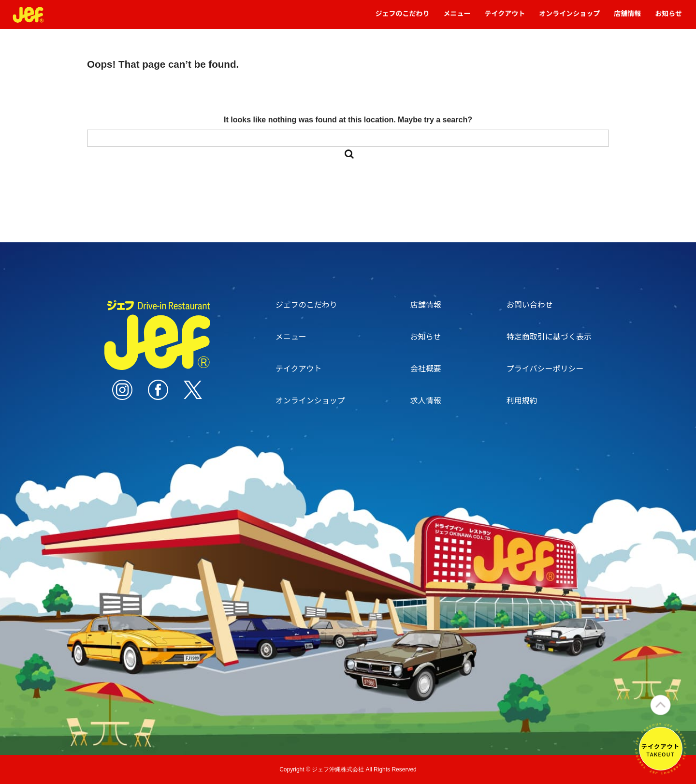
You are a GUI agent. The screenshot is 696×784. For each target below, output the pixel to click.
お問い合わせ (530, 304)
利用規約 (522, 400)
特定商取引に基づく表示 (549, 336)
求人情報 (426, 400)
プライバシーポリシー (545, 368)
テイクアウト (505, 18)
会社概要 (426, 368)
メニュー (457, 18)
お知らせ (668, 18)
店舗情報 (627, 18)
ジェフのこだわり (403, 18)
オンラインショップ (569, 18)
